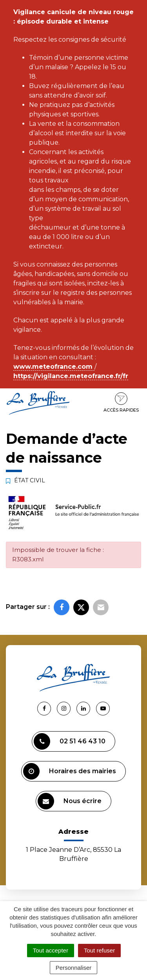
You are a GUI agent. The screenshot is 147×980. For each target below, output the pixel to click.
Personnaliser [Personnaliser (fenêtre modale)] (74, 968)
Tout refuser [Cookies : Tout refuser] (99, 950)
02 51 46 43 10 (70, 741)
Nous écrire (70, 801)
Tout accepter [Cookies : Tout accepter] (51, 950)
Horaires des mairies (70, 771)
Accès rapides (121, 403)
